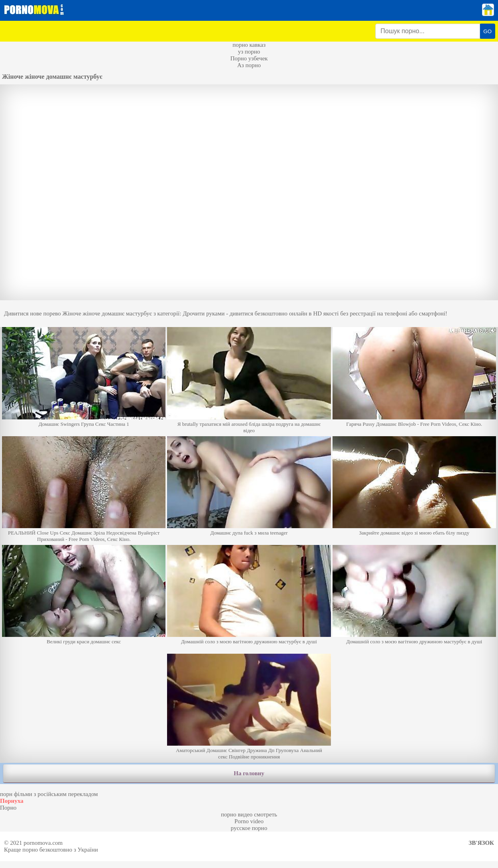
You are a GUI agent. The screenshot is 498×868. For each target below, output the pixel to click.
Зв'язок (481, 843)
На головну (249, 773)
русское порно (249, 828)
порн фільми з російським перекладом (49, 794)
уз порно (249, 52)
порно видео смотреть (249, 814)
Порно (8, 808)
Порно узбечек (249, 58)
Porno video (249, 821)
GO (487, 31)
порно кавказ (249, 45)
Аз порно (249, 65)
